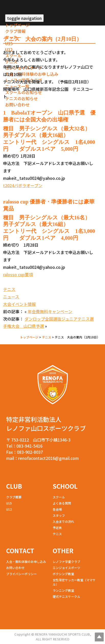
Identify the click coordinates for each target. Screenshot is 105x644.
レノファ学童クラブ (66, 561)
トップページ (17, 25)
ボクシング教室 (63, 574)
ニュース (11, 297)
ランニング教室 (63, 590)
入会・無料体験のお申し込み (32, 74)
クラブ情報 (15, 31)
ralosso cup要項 (18, 274)
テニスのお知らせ (21, 98)
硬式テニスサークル (66, 596)
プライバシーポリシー (21, 574)
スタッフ (59, 515)
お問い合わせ (17, 105)
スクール (59, 497)
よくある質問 (62, 503)
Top (99, 637)
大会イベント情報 (19, 304)
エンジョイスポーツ (66, 568)
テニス (9, 289)
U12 (9, 509)
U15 (9, 43)
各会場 (57, 509)
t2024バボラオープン (23, 185)
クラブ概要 (14, 497)
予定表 (57, 528)
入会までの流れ (63, 521)
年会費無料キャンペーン (50, 311)
